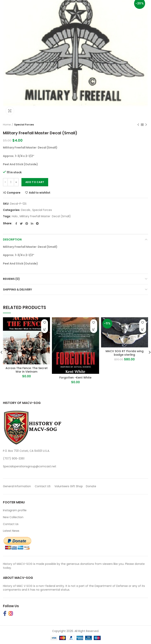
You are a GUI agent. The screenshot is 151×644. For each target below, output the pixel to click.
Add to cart (35, 182)
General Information (17, 486)
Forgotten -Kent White (75, 378)
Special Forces (24, 125)
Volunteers (62, 486)
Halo (15, 216)
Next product (146, 125)
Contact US (43, 486)
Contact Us (11, 524)
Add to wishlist (40, 193)
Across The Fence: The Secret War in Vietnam (27, 370)
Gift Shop (76, 486)
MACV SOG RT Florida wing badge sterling (125, 353)
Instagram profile (15, 510)
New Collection (13, 517)
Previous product (138, 125)
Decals (26, 210)
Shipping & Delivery (17, 290)
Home (7, 125)
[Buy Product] (45, 330)
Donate (91, 486)
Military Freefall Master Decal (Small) (45, 216)
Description (12, 239)
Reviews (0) (11, 279)
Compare (14, 193)
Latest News (11, 531)
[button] (143, 330)
